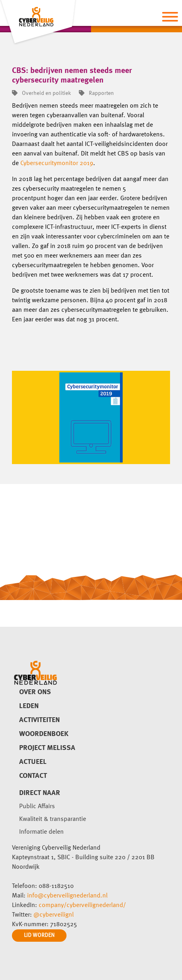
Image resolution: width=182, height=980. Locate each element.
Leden (29, 706)
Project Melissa (47, 748)
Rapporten (96, 93)
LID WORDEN (39, 935)
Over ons (35, 692)
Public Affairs (37, 807)
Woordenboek (44, 734)
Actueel (33, 762)
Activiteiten (39, 720)
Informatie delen (41, 832)
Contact (33, 776)
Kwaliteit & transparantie (53, 819)
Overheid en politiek (41, 93)
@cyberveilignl (54, 915)
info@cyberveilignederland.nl (67, 896)
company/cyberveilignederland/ (82, 905)
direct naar (40, 793)
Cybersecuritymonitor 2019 (57, 163)
